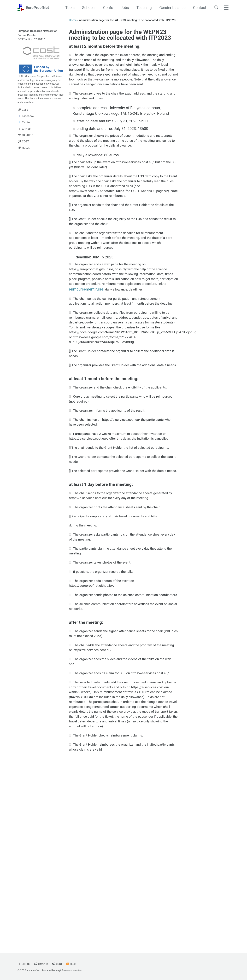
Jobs (122, 8)
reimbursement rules (86, 342)
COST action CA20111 (31, 39)
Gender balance (170, 8)
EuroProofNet (37, 8)
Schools (86, 8)
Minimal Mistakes (77, 970)
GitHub (25, 964)
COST (21, 76)
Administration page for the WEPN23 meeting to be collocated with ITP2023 (120, 35)
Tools (67, 8)
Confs (105, 8)
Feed (76, 964)
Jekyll (61, 970)
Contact (197, 8)
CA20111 (43, 964)
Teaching (142, 8)
